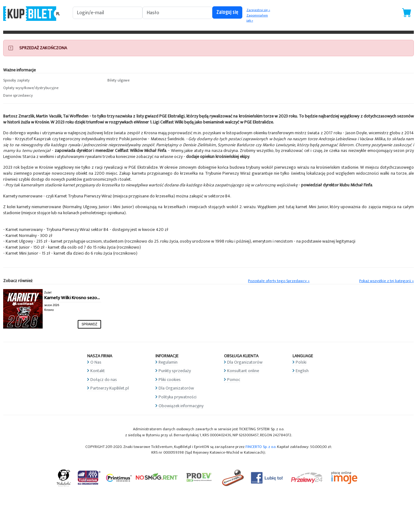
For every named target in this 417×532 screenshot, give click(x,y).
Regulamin (168, 362)
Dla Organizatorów (176, 388)
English (302, 371)
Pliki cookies (170, 380)
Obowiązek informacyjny (181, 406)
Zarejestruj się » (258, 10)
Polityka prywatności (178, 397)
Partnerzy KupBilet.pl (110, 388)
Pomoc (234, 380)
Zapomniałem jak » (257, 18)
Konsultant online (243, 371)
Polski (301, 362)
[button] (52, 81)
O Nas (96, 362)
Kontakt (98, 371)
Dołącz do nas (104, 380)
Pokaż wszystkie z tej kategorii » (387, 281)
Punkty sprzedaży (175, 371)
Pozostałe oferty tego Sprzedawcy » (279, 281)
